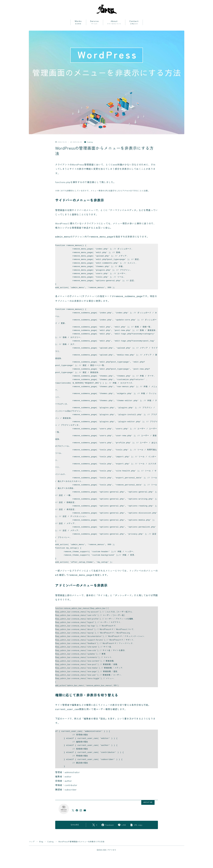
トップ (32, 840)
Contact (134, 22)
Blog (41, 840)
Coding (89, 142)
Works (78, 22)
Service (94, 22)
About (114, 22)
